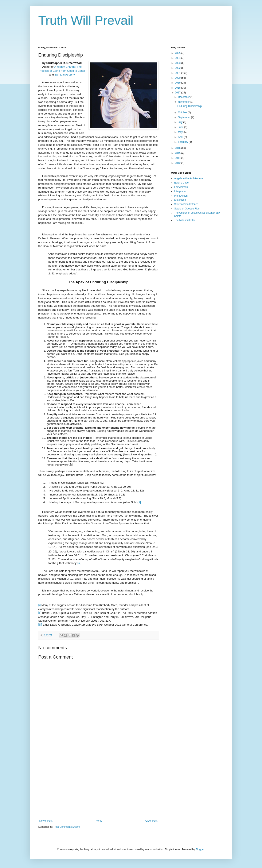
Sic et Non (180, 200)
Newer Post (46, 821)
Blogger (200, 849)
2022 (178, 68)
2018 (178, 88)
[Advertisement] (98, 784)
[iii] (79, 563)
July (181, 122)
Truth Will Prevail (86, 20)
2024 (178, 58)
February (183, 142)
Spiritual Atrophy (65, 75)
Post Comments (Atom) (67, 827)
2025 (178, 53)
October (183, 112)
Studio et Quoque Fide (187, 209)
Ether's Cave (181, 183)
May (181, 132)
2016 (178, 148)
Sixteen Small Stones (186, 204)
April (181, 137)
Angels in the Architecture (189, 178)
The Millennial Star (185, 220)
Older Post (151, 821)
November (184, 102)
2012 (178, 163)
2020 (178, 78)
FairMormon (181, 187)
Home (99, 821)
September (184, 117)
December (184, 97)
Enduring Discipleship (189, 106)
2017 (178, 93)
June (181, 127)
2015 (178, 153)
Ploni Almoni (181, 196)
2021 (178, 73)
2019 (178, 83)
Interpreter (180, 191)
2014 (178, 158)
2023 (178, 63)
